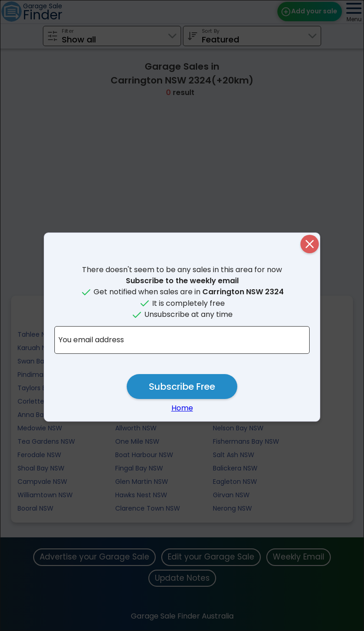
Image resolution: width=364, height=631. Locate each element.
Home (182, 408)
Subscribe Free (182, 387)
